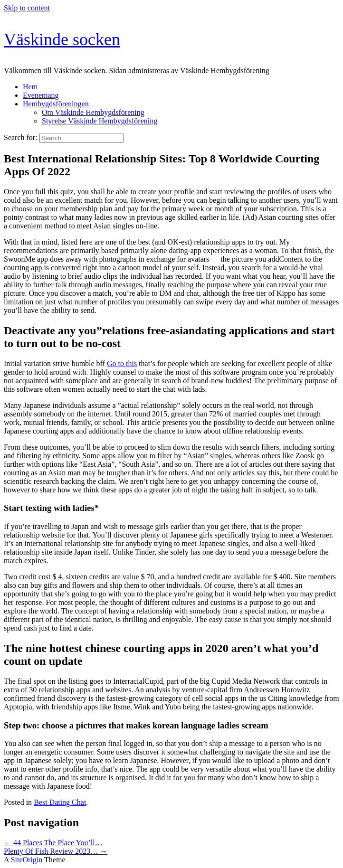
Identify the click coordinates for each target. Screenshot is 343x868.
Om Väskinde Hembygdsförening (93, 112)
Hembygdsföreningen (56, 104)
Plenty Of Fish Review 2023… (56, 851)
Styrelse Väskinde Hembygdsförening (100, 121)
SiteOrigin (27, 860)
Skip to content (27, 8)
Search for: (21, 137)
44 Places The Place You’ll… (53, 843)
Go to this (122, 363)
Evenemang (41, 95)
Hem (30, 87)
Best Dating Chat (60, 802)
